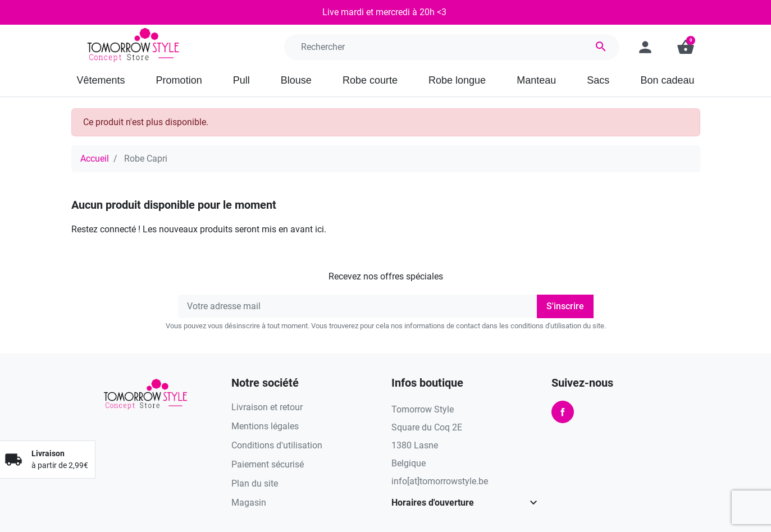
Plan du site (255, 483)
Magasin (249, 503)
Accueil (95, 159)
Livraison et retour (267, 407)
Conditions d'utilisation (277, 445)
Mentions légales (265, 426)
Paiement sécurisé (268, 464)
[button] (686, 47)
